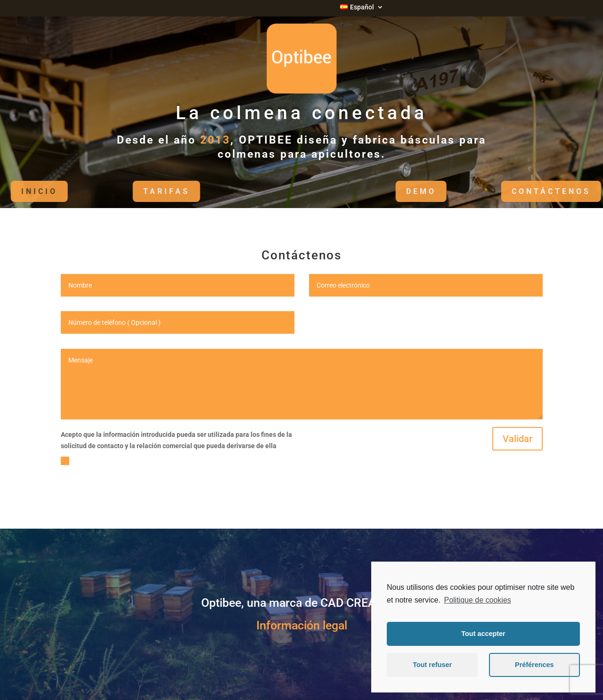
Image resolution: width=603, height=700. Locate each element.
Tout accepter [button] (483, 634)
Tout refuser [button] (432, 665)
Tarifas (152, 191)
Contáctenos (537, 191)
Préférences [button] (534, 665)
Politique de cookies (477, 600)
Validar (517, 439)
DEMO (407, 191)
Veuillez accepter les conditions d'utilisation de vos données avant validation (166, 466)
